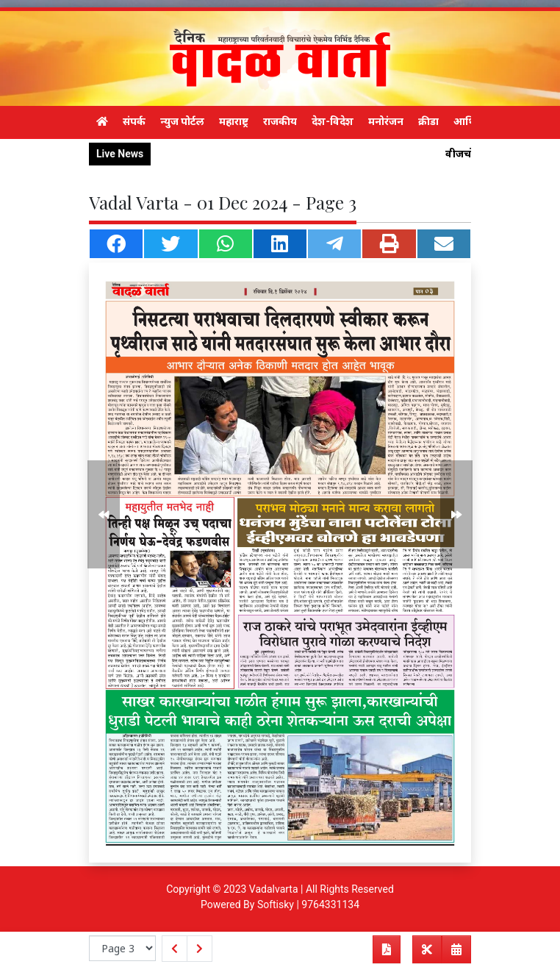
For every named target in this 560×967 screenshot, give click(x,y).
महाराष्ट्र (234, 121)
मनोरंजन (386, 121)
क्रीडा (428, 121)
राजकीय (280, 121)
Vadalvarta (274, 889)
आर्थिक (469, 121)
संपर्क (134, 121)
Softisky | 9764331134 (308, 904)
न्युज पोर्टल (182, 121)
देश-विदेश (333, 121)
